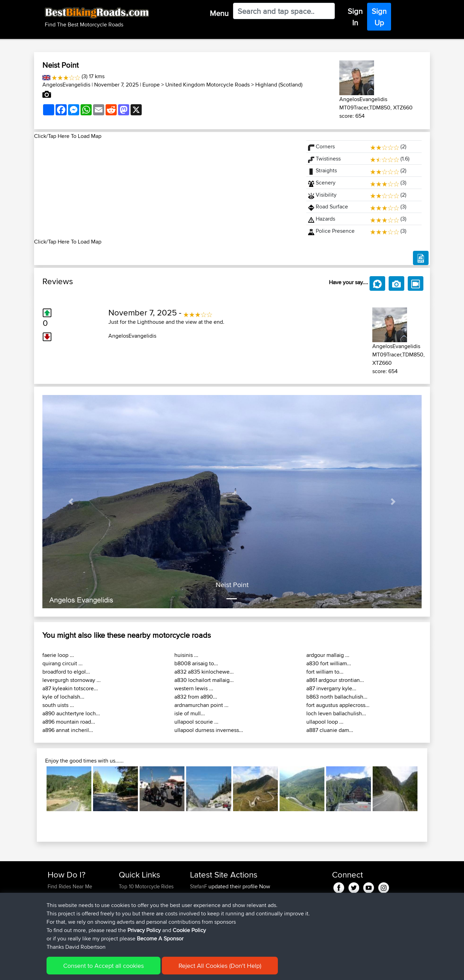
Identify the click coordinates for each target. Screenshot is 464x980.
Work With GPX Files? (72, 903)
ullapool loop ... (325, 722)
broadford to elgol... (66, 672)
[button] (71, 502)
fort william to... (325, 672)
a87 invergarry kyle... (331, 688)
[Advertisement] (166, 189)
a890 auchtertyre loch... (71, 713)
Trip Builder (132, 903)
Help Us (128, 928)
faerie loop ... (58, 655)
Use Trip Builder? (67, 895)
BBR (230, 895)
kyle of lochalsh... (63, 697)
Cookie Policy (175, 970)
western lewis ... (194, 688)
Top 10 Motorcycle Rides (146, 886)
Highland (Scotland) (279, 85)
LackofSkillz (204, 903)
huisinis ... (186, 655)
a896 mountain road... (69, 722)
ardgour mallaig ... (328, 655)
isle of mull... (190, 713)
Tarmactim (202, 911)
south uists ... (58, 705)
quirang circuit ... (63, 663)
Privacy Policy (141, 970)
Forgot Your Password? (74, 911)
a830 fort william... (329, 663)
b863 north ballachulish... (337, 697)
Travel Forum (134, 895)
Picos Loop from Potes (267, 911)
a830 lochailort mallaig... (204, 680)
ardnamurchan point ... (201, 705)
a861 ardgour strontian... (335, 680)
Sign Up (379, 17)
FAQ (52, 928)
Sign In (355, 17)
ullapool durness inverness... (209, 730)
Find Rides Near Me (70, 886)
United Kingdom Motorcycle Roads (208, 85)
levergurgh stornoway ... (72, 680)
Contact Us (131, 920)
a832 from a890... (196, 697)
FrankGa (200, 936)
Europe (151, 85)
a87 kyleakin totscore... (70, 688)
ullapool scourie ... (196, 722)
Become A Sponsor (70, 920)
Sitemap (112, 970)
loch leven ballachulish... (336, 713)
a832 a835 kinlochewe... (204, 672)
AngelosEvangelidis (66, 85)
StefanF (199, 886)
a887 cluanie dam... (330, 730)
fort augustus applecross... (338, 705)
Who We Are (133, 911)
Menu (219, 13)
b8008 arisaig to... (196, 663)
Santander (252, 928)
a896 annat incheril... (68, 730)
